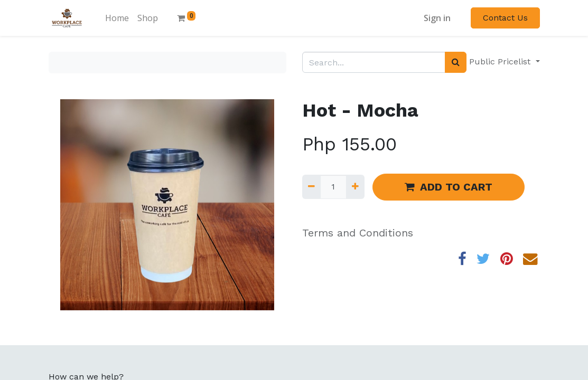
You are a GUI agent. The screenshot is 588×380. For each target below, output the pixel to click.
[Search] (456, 62)
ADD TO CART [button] (449, 187)
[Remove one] (311, 187)
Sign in (437, 18)
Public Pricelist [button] (501, 61)
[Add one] (355, 187)
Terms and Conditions (358, 233)
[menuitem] (117, 18)
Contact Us (505, 18)
